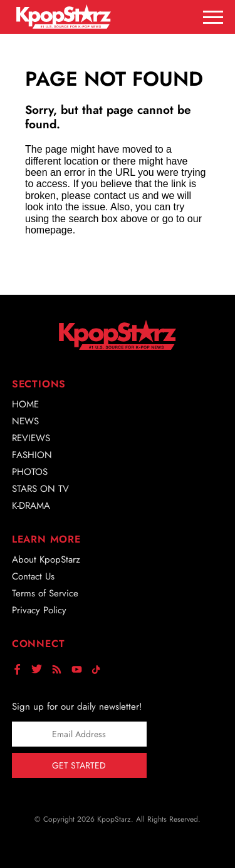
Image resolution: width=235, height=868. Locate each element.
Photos (30, 472)
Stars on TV (40, 489)
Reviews (31, 438)
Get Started (79, 765)
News (25, 421)
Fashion (32, 455)
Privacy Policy (39, 610)
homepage (49, 230)
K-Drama (31, 506)
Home (25, 404)
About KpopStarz (46, 559)
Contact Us (33, 576)
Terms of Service (45, 593)
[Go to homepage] (64, 17)
